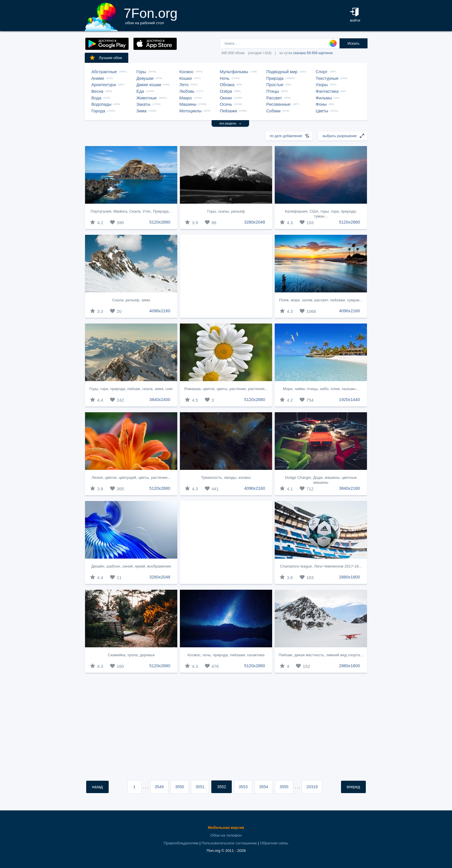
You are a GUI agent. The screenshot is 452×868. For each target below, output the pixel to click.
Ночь (225, 78)
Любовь (187, 91)
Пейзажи (228, 111)
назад (97, 787)
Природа (275, 78)
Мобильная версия (226, 828)
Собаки (274, 111)
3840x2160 (350, 488)
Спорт (322, 72)
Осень (226, 104)
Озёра (226, 91)
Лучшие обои (106, 58)
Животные (147, 98)
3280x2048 (255, 222)
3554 (264, 787)
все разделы (230, 123)
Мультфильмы (234, 72)
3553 (243, 787)
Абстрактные (104, 72)
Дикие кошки (149, 85)
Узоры (322, 85)
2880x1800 (350, 577)
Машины (188, 104)
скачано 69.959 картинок (313, 53)
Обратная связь (274, 843)
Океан (226, 98)
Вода (96, 98)
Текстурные (327, 78)
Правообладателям (181, 843)
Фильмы (324, 98)
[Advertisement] (226, 276)
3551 (200, 787)
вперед (353, 787)
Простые (275, 85)
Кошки (185, 78)
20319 (312, 787)
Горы (141, 72)
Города (98, 111)
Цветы (322, 111)
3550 (179, 787)
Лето (184, 85)
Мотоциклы (190, 111)
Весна (97, 91)
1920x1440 (350, 400)
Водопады (101, 104)
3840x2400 (160, 400)
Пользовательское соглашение (229, 843)
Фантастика (327, 91)
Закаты (143, 104)
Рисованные (278, 104)
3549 (159, 787)
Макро (185, 98)
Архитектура (104, 85)
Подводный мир (282, 72)
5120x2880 (160, 222)
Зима (141, 111)
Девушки (145, 78)
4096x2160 (160, 311)
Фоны (321, 104)
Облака (227, 85)
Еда (140, 91)
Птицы (273, 91)
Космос (187, 72)
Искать (353, 43)
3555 (284, 787)
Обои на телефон (226, 835)
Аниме (98, 78)
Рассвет (274, 98)
